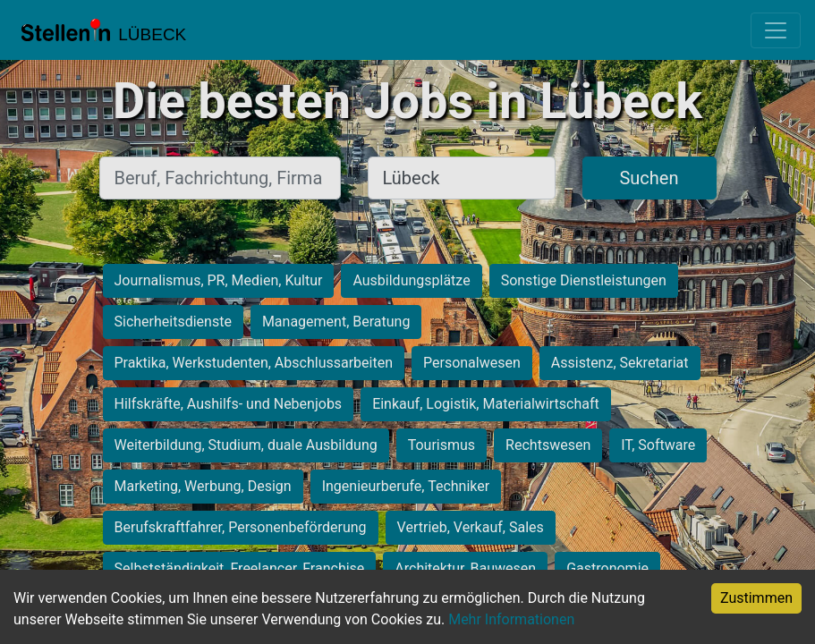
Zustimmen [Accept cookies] (756, 598)
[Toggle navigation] (776, 30)
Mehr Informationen (511, 619)
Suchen (649, 178)
